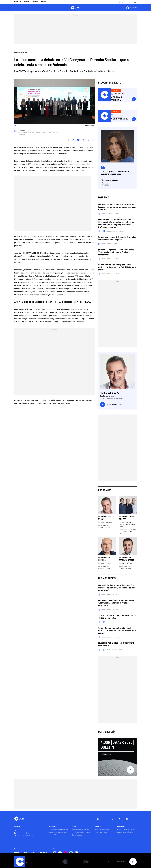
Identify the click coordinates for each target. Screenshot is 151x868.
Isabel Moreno (21, 131)
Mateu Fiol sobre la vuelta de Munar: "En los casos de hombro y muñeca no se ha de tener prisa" (117, 208)
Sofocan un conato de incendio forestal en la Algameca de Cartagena (117, 239)
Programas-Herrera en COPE (107, 518)
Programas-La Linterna (104, 559)
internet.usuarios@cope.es (24, 834)
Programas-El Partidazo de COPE (127, 559)
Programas (17, 2)
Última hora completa (111, 405)
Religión (44, 2)
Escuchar (134, 100)
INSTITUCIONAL (53, 827)
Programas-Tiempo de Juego (127, 518)
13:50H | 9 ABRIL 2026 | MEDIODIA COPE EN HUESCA (116, 645)
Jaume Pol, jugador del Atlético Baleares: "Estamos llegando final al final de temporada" (116, 253)
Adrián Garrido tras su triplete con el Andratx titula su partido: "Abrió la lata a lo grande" (117, 268)
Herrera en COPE (109, 393)
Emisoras (35, 2)
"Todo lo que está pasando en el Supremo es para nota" (115, 173)
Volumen (109, 862)
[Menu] (16, 8)
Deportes (27, 2)
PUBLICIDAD (98, 827)
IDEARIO (74, 827)
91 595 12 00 (21, 831)
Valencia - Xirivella (21, 53)
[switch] (75, 855)
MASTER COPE (121, 827)
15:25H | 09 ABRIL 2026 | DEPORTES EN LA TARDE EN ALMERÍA (117, 617)
